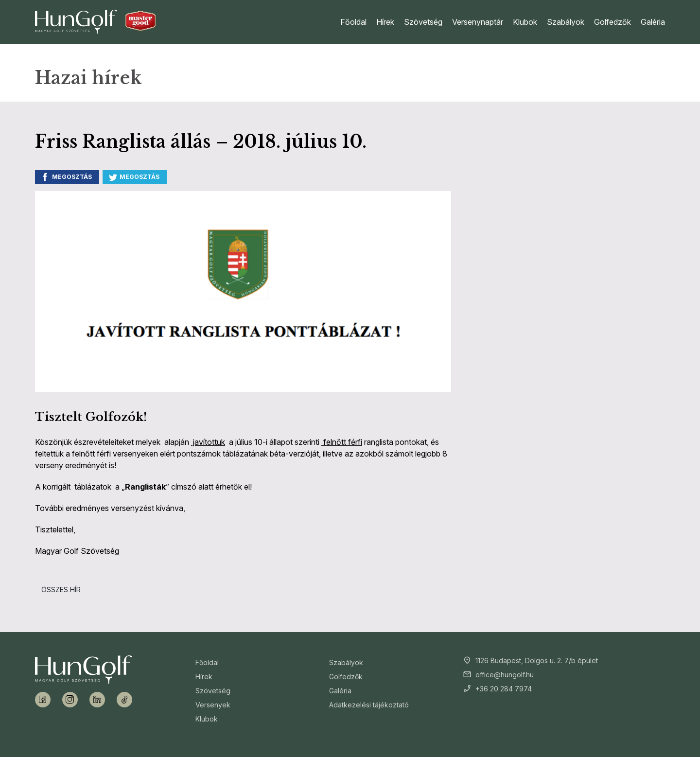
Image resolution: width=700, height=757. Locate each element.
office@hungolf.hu (505, 675)
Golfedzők (612, 22)
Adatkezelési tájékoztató (369, 705)
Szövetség (423, 22)
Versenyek (213, 705)
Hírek (385, 22)
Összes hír (61, 590)
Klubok (525, 22)
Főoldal (353, 22)
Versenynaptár (478, 22)
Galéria (653, 22)
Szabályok (566, 22)
